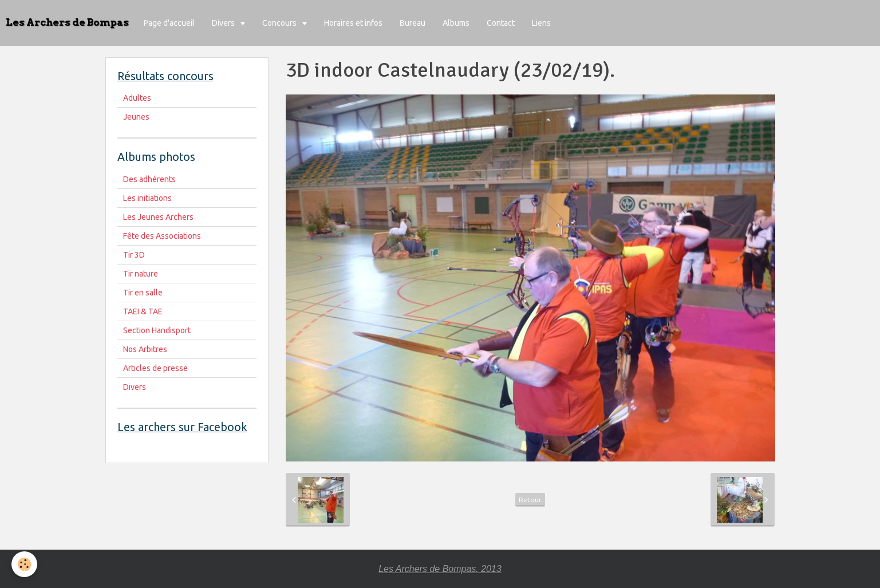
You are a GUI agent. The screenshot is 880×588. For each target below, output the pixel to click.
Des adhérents (149, 179)
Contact (501, 23)
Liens (541, 23)
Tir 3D (134, 255)
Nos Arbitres (145, 349)
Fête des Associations (162, 236)
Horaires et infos (353, 23)
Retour (530, 500)
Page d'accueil (169, 23)
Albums (456, 23)
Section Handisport (157, 330)
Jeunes (136, 117)
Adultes (137, 98)
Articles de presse (155, 368)
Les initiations (147, 198)
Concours (280, 23)
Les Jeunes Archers (158, 217)
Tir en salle (143, 293)
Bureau (413, 23)
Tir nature (141, 274)
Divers (224, 23)
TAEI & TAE (143, 311)
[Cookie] (24, 564)
